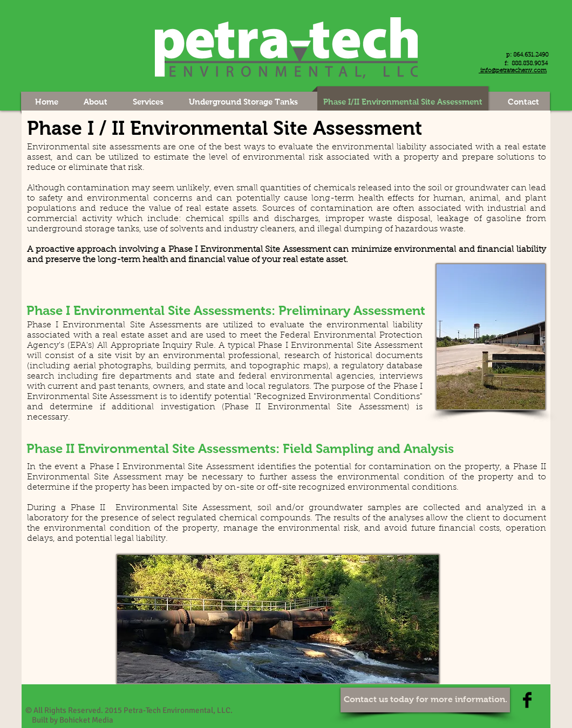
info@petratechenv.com (513, 71)
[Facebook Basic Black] (527, 700)
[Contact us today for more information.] (425, 700)
